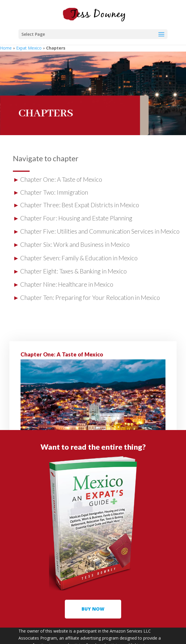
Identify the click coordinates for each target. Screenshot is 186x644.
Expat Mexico (29, 48)
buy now (93, 609)
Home (6, 48)
